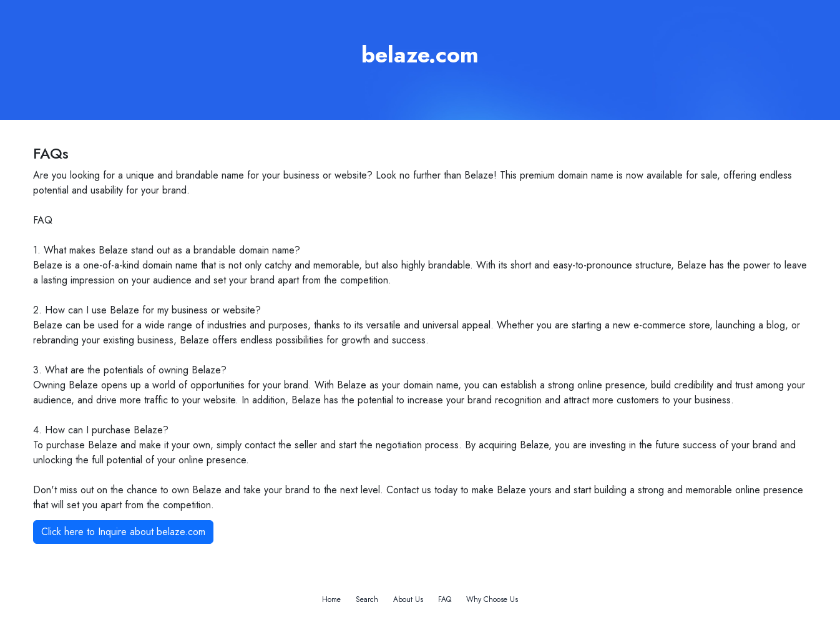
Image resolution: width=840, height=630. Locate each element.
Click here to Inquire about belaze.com (123, 532)
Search (367, 599)
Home (331, 599)
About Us (408, 599)
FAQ (445, 599)
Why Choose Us (492, 599)
